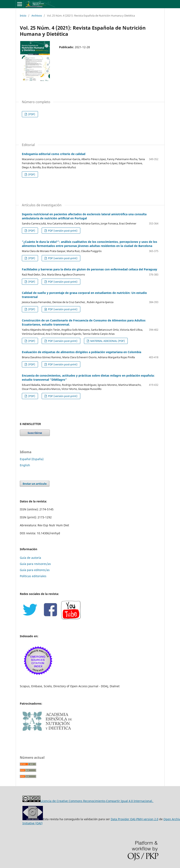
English (25, 465)
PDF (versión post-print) (62, 231)
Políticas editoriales (33, 576)
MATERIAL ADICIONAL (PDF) (107, 341)
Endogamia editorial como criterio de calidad (54, 154)
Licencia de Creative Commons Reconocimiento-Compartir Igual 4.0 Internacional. (97, 801)
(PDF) (31, 114)
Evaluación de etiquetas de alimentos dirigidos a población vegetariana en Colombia (82, 352)
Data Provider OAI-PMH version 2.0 (135, 819)
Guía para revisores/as (35, 564)
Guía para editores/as (35, 570)
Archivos (37, 16)
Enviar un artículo (35, 484)
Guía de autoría (30, 558)
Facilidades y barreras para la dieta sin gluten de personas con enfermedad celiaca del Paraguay (89, 269)
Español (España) (32, 459)
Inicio (23, 16)
